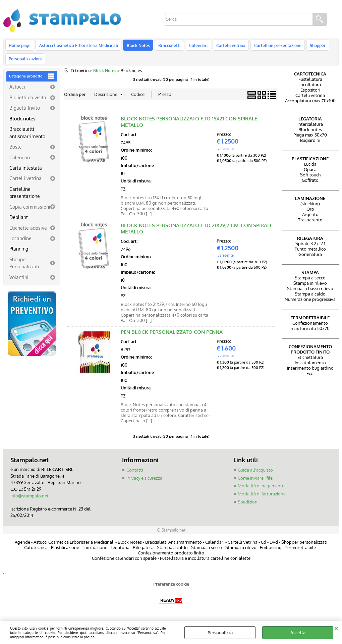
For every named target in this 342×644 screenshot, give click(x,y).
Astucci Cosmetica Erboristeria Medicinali (78, 46)
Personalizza (220, 633)
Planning (19, 253)
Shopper (314, 46)
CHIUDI (336, 628)
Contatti (135, 474)
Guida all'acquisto (255, 474)
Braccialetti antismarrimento (27, 136)
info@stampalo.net (30, 499)
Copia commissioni (30, 210)
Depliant (19, 221)
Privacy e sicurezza (144, 482)
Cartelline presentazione (274, 46)
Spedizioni (248, 505)
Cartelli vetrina (228, 46)
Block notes (22, 122)
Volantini (19, 281)
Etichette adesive (28, 231)
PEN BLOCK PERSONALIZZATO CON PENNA (172, 336)
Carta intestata (26, 171)
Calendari (196, 46)
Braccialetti (168, 46)
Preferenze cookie (171, 588)
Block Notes (137, 46)
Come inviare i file (255, 482)
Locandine (20, 242)
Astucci (17, 91)
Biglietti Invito (25, 112)
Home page (20, 46)
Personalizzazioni (25, 62)
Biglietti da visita (28, 101)
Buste (16, 151)
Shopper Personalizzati (24, 266)
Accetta (298, 633)
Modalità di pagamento (261, 490)
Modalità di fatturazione (262, 497)
